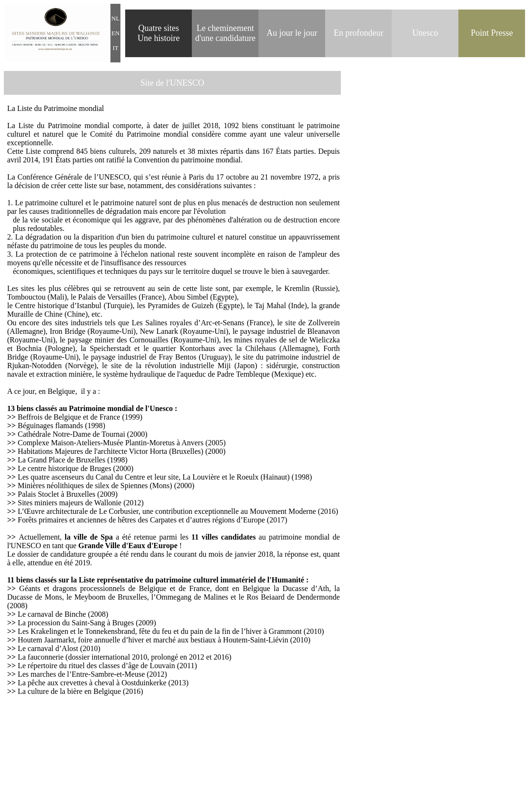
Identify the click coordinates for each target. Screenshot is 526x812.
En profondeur (358, 33)
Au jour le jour (292, 33)
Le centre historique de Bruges (64, 468)
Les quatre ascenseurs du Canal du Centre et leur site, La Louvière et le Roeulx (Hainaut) (154, 477)
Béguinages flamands (50, 426)
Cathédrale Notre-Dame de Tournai (71, 434)
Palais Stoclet (38, 494)
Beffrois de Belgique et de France (69, 417)
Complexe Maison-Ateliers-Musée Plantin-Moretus (97, 443)
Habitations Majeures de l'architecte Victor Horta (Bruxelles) (110, 451)
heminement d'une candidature (225, 33)
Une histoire (159, 38)
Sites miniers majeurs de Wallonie (69, 503)
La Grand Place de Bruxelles (61, 460)
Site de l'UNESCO (172, 83)
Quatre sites (159, 28)
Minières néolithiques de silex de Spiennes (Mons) (95, 486)
